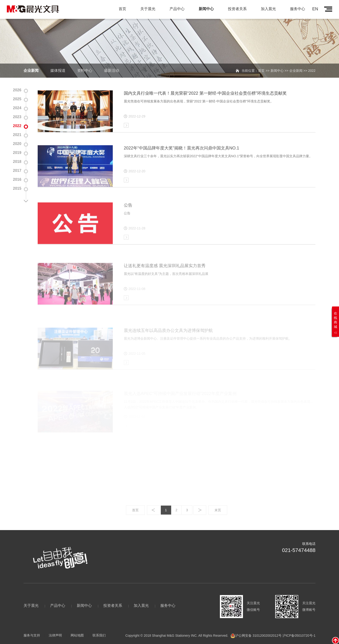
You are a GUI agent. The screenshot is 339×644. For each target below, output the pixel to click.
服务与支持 (32, 635)
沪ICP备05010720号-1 (299, 635)
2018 (17, 161)
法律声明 (55, 635)
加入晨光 (268, 9)
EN (315, 9)
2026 (17, 89)
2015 (17, 187)
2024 (17, 107)
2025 (17, 98)
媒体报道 (58, 70)
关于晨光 (148, 9)
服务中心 (298, 9)
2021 (17, 134)
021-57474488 (299, 550)
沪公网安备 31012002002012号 (258, 635)
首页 (122, 9)
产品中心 (177, 9)
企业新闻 (31, 70)
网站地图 (77, 635)
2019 (17, 152)
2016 (17, 179)
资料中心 (85, 70)
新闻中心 (206, 9)
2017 (17, 170)
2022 (17, 125)
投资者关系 (237, 9)
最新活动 (112, 70)
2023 (17, 116)
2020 (17, 143)
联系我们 (99, 635)
